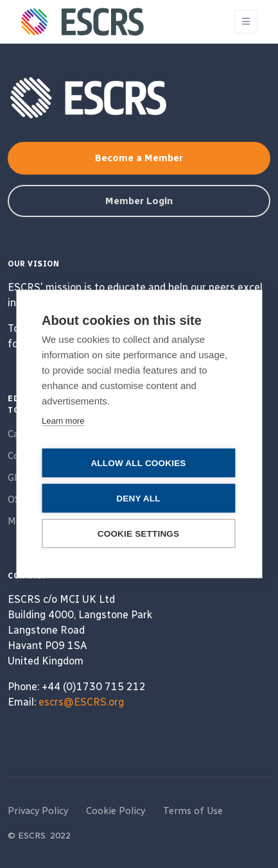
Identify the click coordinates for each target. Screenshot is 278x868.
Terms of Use (193, 811)
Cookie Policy (116, 811)
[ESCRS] (82, 22)
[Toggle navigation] (246, 22)
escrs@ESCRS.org (81, 702)
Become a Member (139, 158)
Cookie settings (139, 534)
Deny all (138, 499)
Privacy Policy (38, 811)
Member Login (139, 201)
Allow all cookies (138, 463)
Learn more (63, 421)
